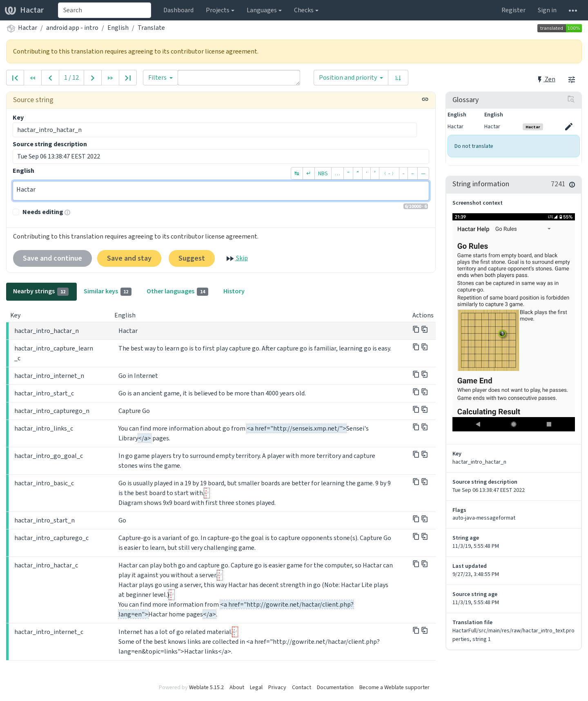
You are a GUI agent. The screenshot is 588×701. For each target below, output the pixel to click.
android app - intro (72, 28)
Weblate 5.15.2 (206, 687)
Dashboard (178, 10)
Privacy (277, 687)
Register (513, 10)
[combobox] (105, 10)
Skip (236, 259)
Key (18, 117)
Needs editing (43, 212)
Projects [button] (218, 10)
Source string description (50, 144)
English (118, 28)
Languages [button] (262, 10)
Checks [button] (304, 10)
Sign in (547, 10)
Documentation (335, 687)
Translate (151, 28)
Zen (546, 79)
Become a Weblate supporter (394, 687)
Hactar (24, 10)
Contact (302, 687)
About (237, 687)
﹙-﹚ (389, 173)
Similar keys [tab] (108, 291)
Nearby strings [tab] (41, 291)
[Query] (239, 78)
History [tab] (234, 291)
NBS (323, 173)
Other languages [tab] (177, 291)
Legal (256, 687)
